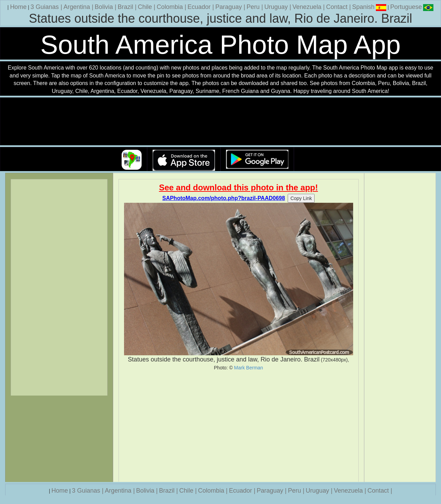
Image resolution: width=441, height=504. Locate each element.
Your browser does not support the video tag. (220, 122)
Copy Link (301, 198)
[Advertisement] (239, 426)
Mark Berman (248, 368)
